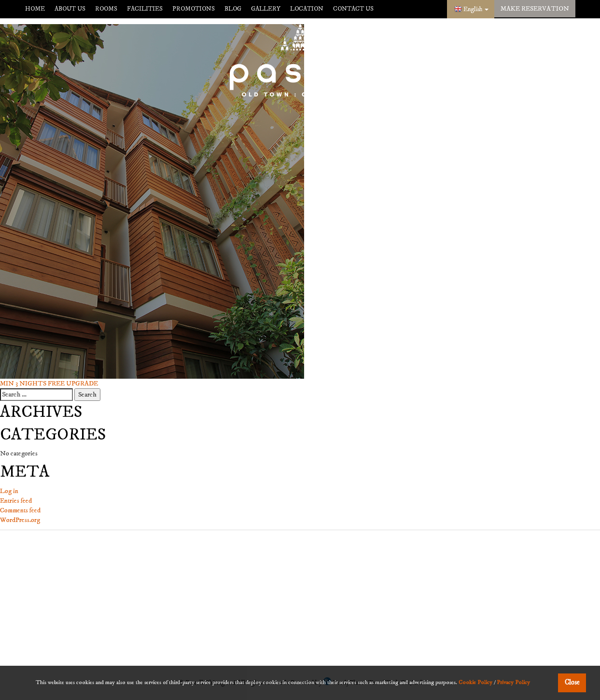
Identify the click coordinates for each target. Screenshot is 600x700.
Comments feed (20, 510)
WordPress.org (20, 520)
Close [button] (572, 683)
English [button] (476, 9)
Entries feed (16, 501)
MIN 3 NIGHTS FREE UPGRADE (49, 384)
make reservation (535, 9)
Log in (9, 491)
